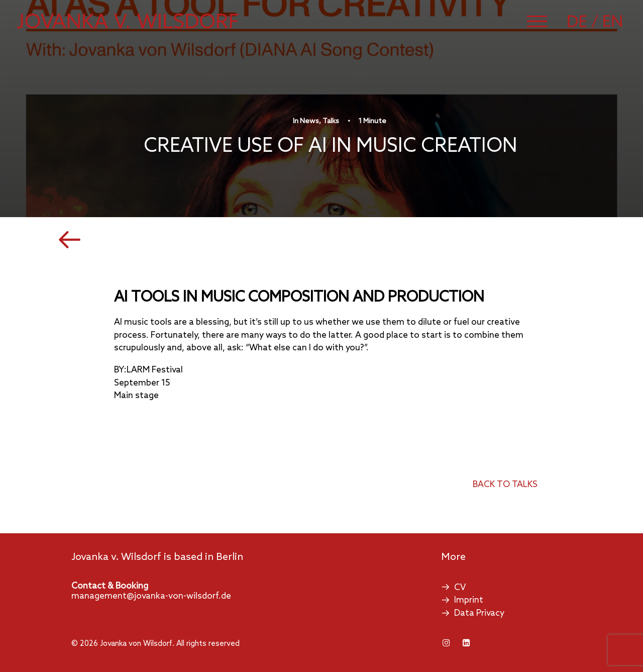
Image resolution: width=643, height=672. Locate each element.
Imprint (469, 600)
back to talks (505, 485)
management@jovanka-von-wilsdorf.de (151, 596)
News (309, 121)
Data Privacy (479, 613)
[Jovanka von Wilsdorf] (128, 21)
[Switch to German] (584, 21)
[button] (537, 21)
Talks (331, 121)
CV (460, 588)
